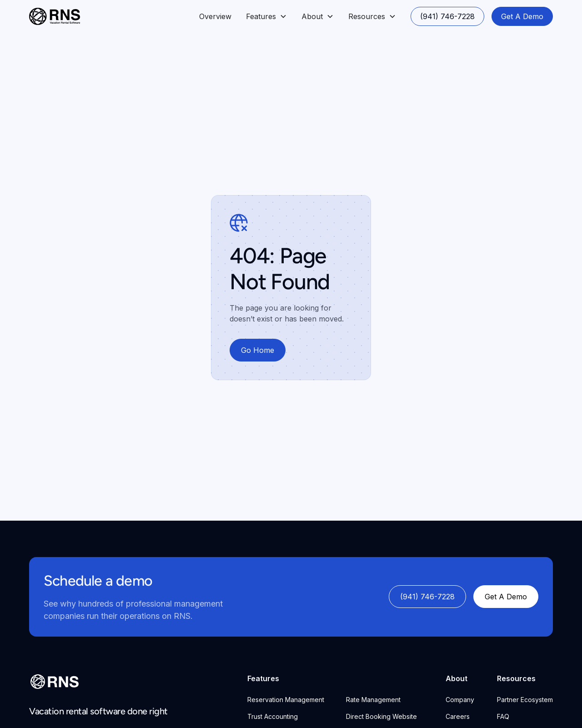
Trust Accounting (273, 716)
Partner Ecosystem (525, 700)
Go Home (258, 350)
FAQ (503, 716)
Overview (215, 16)
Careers (458, 716)
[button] (266, 16)
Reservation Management (286, 700)
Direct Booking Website (381, 716)
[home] (55, 17)
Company (460, 700)
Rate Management (373, 700)
